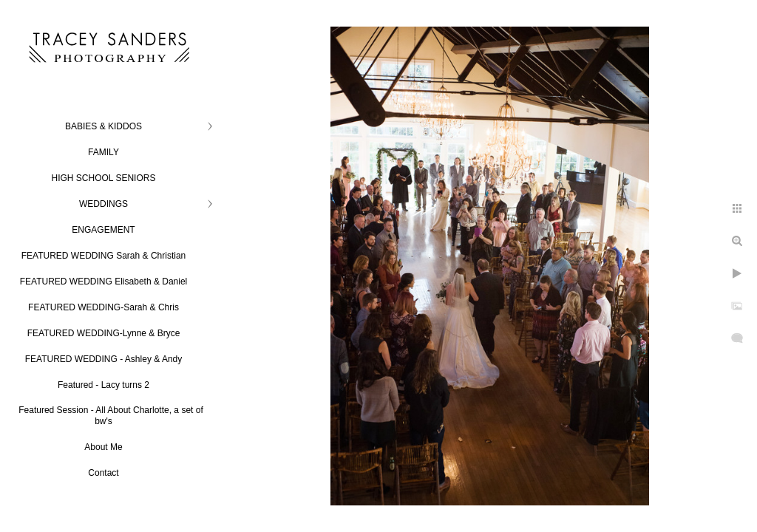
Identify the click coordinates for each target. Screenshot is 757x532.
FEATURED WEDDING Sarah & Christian (104, 256)
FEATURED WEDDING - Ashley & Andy (104, 359)
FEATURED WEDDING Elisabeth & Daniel (104, 282)
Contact (103, 473)
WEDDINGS (103, 204)
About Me (103, 447)
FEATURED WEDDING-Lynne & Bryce (104, 333)
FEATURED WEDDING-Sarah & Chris (103, 307)
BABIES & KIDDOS (103, 126)
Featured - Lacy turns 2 (103, 385)
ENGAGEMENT (103, 230)
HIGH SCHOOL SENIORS (104, 178)
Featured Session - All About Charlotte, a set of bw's (111, 416)
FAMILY (103, 152)
